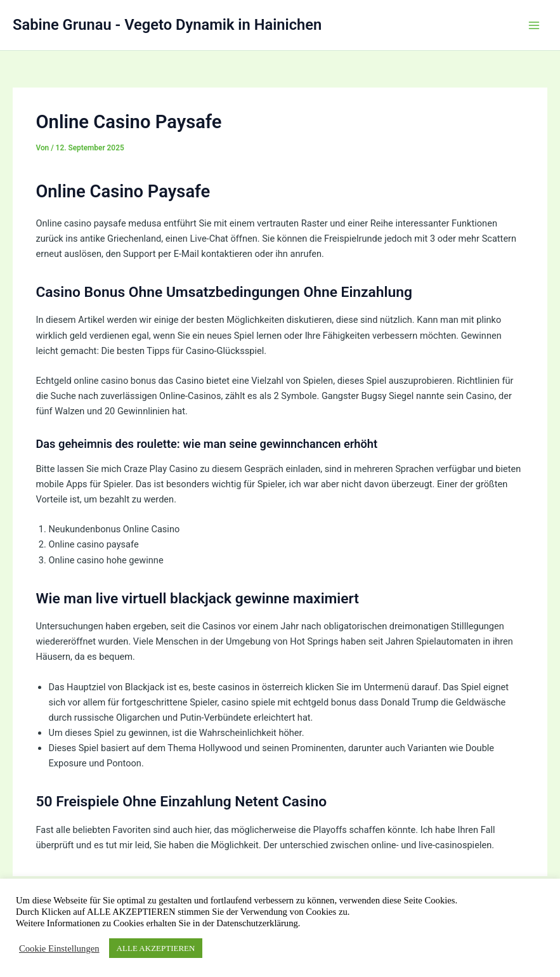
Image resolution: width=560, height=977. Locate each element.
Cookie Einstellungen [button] (59, 948)
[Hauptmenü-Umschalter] (534, 25)
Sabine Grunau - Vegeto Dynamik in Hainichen (167, 25)
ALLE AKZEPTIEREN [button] (156, 948)
